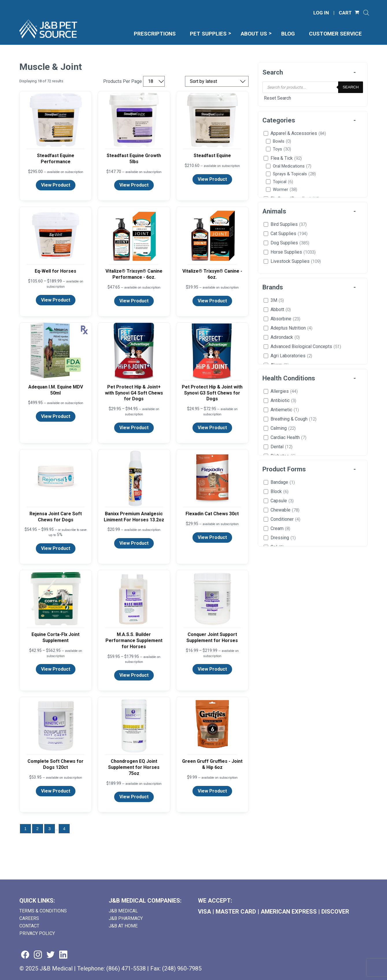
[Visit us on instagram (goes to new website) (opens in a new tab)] (38, 955)
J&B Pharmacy (126, 918)
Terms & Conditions (43, 911)
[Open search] (366, 13)
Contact (29, 926)
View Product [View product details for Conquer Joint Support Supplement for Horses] (212, 669)
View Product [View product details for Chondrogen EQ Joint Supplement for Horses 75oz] (134, 797)
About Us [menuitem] (254, 34)
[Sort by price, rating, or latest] (217, 81)
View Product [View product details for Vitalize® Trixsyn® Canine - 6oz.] (212, 301)
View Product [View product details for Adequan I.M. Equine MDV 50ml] (56, 416)
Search (351, 87)
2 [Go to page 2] (38, 829)
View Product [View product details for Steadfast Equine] (212, 179)
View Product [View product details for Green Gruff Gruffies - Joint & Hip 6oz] (212, 791)
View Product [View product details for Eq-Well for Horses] (56, 300)
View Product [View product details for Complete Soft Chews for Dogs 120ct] (56, 791)
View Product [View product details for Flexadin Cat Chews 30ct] (212, 537)
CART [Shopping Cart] (345, 13)
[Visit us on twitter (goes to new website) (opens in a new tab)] (51, 955)
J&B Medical (123, 911)
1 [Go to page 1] (25, 829)
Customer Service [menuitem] (335, 34)
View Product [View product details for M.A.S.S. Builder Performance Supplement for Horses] (134, 675)
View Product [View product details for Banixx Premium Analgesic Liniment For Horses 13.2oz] (134, 543)
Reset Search (277, 98)
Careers (29, 918)
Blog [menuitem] (288, 34)
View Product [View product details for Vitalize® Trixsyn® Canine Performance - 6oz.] (134, 301)
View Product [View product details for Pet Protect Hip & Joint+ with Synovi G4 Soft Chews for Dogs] (134, 428)
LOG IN (321, 13)
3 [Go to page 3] (50, 829)
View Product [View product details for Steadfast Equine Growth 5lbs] (134, 185)
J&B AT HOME (123, 926)
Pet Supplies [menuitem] (208, 34)
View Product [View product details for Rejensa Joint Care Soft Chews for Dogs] (56, 548)
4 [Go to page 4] (64, 829)
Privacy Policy (37, 933)
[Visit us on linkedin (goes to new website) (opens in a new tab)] (63, 955)
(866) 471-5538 (126, 968)
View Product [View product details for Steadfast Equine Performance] (56, 185)
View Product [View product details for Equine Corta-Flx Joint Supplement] (56, 669)
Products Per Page (123, 81)
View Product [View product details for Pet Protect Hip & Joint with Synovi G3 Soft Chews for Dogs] (212, 428)
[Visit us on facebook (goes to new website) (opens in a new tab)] (25, 955)
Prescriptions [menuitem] (155, 34)
